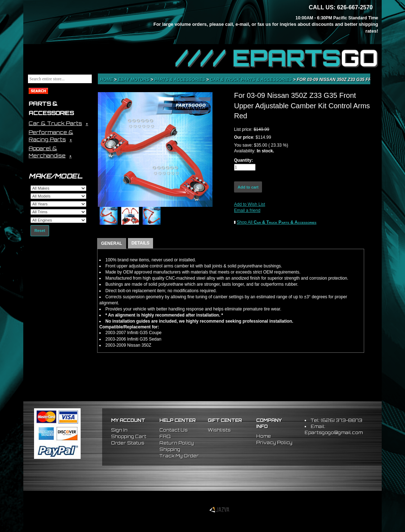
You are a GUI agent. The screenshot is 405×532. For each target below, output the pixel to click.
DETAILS (140, 243)
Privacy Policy (274, 443)
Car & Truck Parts (55, 123)
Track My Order (179, 456)
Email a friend (247, 210)
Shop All (277, 222)
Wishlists (219, 430)
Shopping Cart (129, 436)
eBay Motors (134, 80)
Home (107, 80)
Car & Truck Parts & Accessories (252, 80)
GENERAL (112, 243)
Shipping (170, 449)
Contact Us (174, 430)
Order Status (128, 443)
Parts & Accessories (180, 80)
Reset (40, 231)
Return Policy (177, 443)
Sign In (119, 430)
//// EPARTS (277, 58)
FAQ (165, 436)
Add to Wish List (250, 204)
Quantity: (244, 160)
